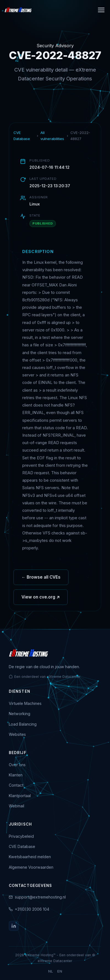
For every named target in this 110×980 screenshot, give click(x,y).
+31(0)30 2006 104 (32, 909)
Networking (20, 714)
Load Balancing (23, 724)
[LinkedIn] (14, 926)
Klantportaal (20, 796)
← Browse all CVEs (41, 579)
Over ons (17, 765)
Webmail (16, 806)
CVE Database (22, 136)
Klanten (16, 775)
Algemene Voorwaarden (31, 867)
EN (60, 971)
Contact (16, 785)
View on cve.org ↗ (41, 599)
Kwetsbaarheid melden (30, 857)
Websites (17, 734)
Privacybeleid (21, 836)
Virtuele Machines (25, 703)
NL (50, 971)
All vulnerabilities (52, 136)
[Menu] (101, 10)
